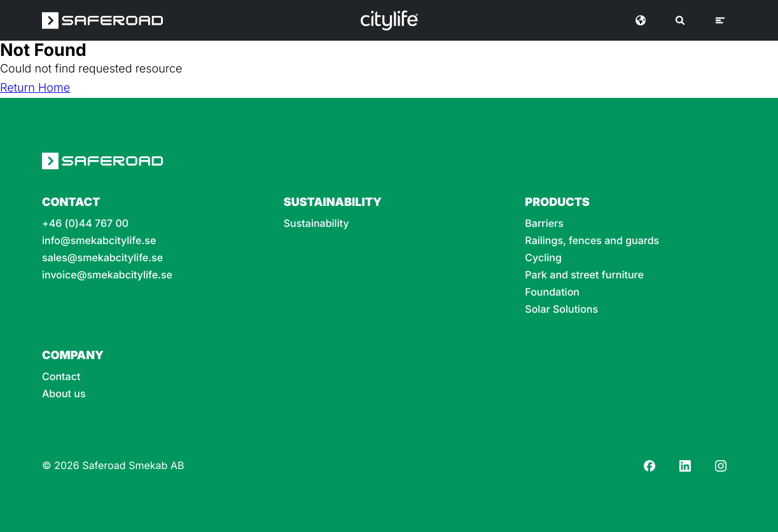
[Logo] (389, 20)
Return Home (35, 88)
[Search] (680, 20)
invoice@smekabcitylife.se (107, 275)
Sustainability (316, 223)
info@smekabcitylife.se (99, 241)
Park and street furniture (584, 275)
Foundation (552, 292)
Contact (61, 377)
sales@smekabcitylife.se (102, 258)
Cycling (543, 258)
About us (64, 394)
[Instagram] (721, 466)
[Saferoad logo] (102, 20)
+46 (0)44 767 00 (85, 223)
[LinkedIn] (685, 466)
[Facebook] (649, 466)
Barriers (544, 223)
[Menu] (720, 20)
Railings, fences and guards (592, 241)
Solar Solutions (561, 309)
